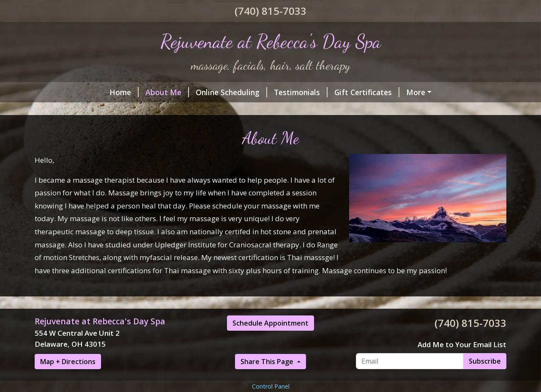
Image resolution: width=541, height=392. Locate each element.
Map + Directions (68, 380)
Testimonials (233, 92)
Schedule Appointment (270, 341)
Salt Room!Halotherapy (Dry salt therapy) (416, 92)
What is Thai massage (284, 110)
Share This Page (268, 380)
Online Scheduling (163, 92)
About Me (99, 92)
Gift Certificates (299, 92)
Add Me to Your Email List (462, 362)
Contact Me (420, 110)
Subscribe (485, 379)
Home (56, 92)
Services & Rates (111, 110)
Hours (56, 110)
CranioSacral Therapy (193, 110)
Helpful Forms (363, 110)
